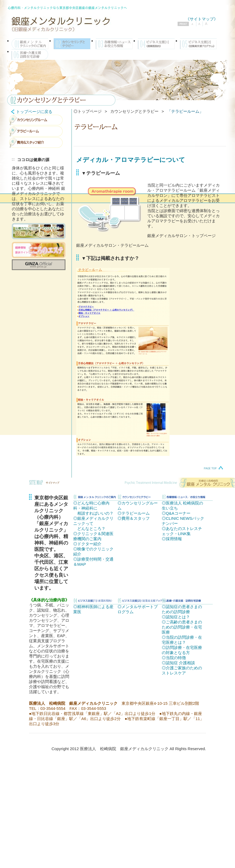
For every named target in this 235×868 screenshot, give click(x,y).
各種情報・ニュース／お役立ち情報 (114, 44)
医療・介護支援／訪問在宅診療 (30, 55)
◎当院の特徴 (174, 658)
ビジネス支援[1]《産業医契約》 (156, 44)
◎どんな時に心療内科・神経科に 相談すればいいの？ (93, 508)
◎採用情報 (172, 539)
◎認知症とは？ (176, 617)
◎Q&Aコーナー (176, 513)
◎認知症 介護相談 (178, 663)
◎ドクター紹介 (87, 544)
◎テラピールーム (134, 513)
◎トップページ (88, 111)
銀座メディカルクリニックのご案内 (30, 44)
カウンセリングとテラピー (72, 44)
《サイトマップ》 (202, 19)
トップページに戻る (31, 112)
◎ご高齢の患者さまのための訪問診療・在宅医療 (182, 627)
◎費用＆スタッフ (134, 518)
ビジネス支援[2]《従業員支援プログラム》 (198, 44)
